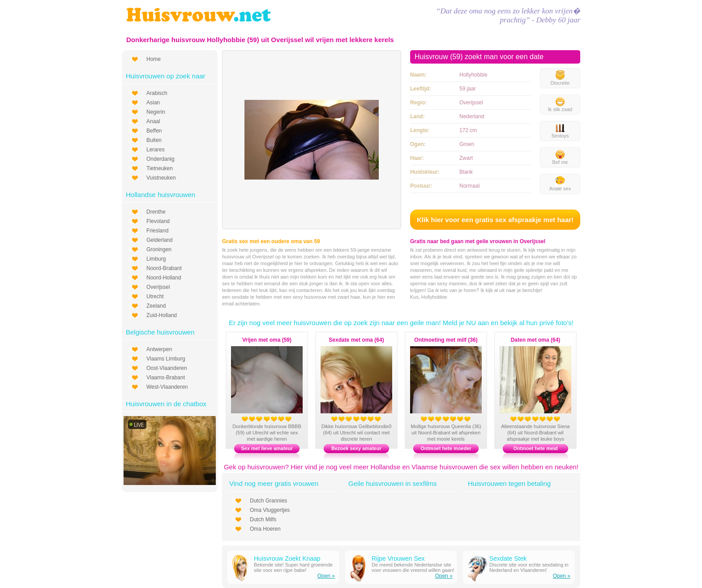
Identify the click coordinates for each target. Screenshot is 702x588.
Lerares (156, 150)
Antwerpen (159, 349)
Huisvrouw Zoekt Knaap (287, 558)
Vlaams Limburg (166, 359)
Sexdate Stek (508, 558)
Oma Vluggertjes (270, 510)
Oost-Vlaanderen (167, 368)
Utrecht (155, 296)
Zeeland (156, 306)
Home (154, 59)
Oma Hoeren (265, 529)
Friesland (157, 231)
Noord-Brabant (164, 268)
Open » (326, 576)
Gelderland (160, 240)
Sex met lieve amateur (267, 448)
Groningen (159, 249)
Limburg (156, 259)
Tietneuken (160, 168)
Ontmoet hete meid (535, 448)
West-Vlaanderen (167, 387)
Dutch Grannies (268, 501)
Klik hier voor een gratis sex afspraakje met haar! (495, 220)
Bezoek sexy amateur (356, 448)
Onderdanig (161, 159)
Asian (153, 103)
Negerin (156, 112)
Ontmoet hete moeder (446, 448)
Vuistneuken (161, 178)
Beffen (154, 131)
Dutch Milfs (263, 519)
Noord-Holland (164, 278)
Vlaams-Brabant (166, 378)
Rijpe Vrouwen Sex (398, 558)
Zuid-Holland (162, 315)
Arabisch (157, 93)
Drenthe (156, 212)
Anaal (153, 121)
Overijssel (158, 287)
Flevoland (158, 221)
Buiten (154, 140)
